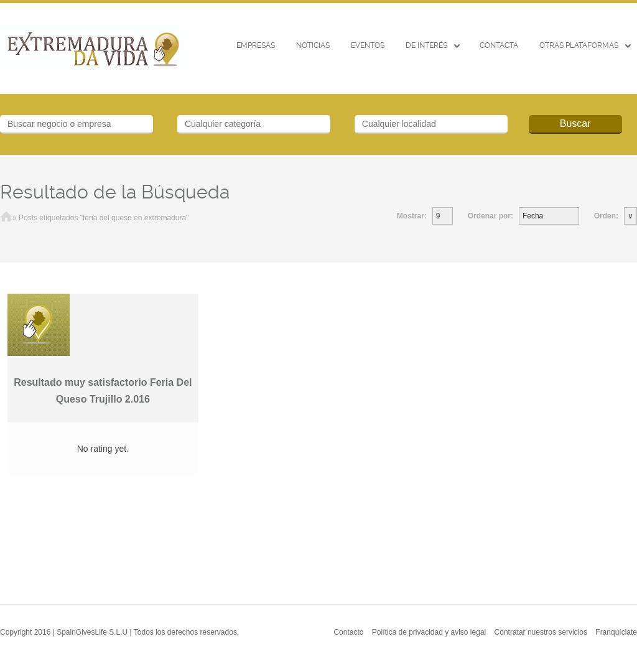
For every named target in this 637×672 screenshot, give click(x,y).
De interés (426, 45)
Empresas (256, 45)
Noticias (313, 45)
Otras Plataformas (579, 45)
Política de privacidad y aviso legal (429, 632)
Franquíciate (616, 632)
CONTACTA (499, 45)
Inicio (6, 218)
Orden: (606, 216)
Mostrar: (412, 216)
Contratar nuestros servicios (541, 632)
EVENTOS (368, 45)
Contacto (348, 632)
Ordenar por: (491, 216)
